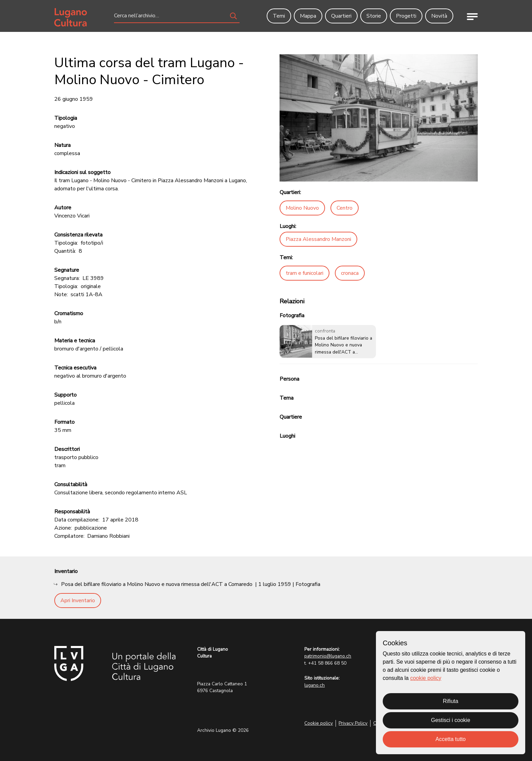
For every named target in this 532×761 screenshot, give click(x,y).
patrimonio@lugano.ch (328, 656)
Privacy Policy (353, 723)
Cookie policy (319, 723)
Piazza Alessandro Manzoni (318, 239)
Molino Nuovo (302, 208)
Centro (345, 208)
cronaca (350, 273)
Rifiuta (450, 701)
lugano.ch (315, 685)
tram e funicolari (305, 273)
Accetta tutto (451, 739)
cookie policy (426, 678)
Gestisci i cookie (451, 720)
